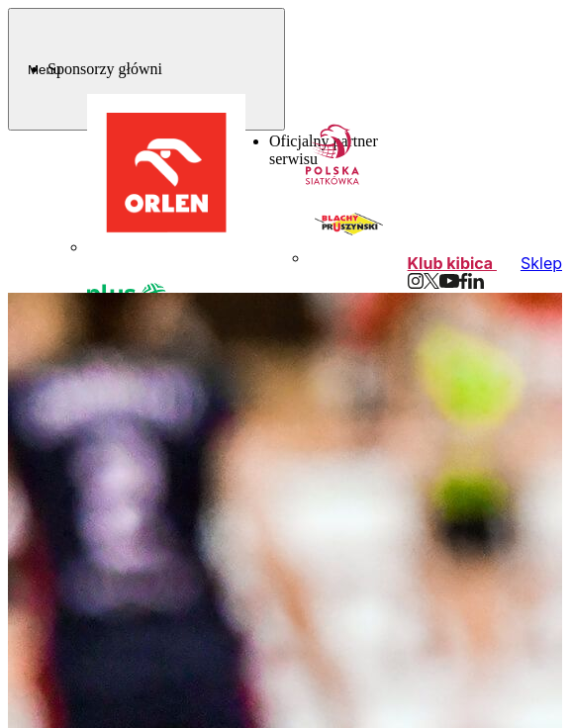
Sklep (541, 263)
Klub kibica (452, 263)
